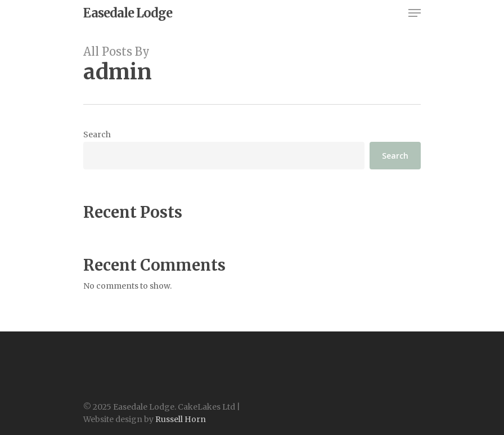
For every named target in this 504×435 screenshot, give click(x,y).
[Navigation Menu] (415, 13)
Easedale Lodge (128, 13)
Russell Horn (181, 419)
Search (97, 134)
